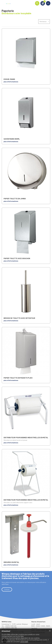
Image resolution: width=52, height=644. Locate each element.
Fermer (50, 631)
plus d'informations (11, 82)
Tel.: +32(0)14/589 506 (9, 626)
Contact (7, 589)
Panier (44, 2)
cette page (24, 641)
